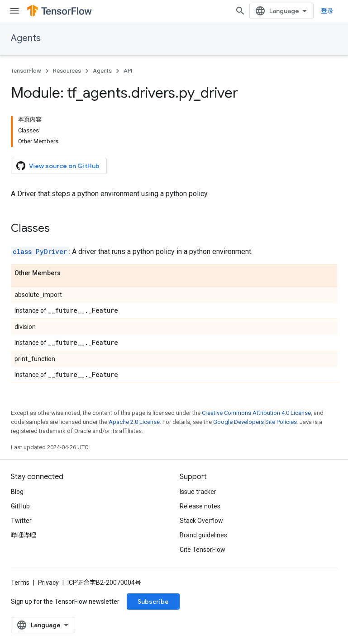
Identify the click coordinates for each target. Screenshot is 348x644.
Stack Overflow (201, 521)
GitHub (20, 506)
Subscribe (153, 602)
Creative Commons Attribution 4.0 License (256, 413)
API (128, 71)
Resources (67, 71)
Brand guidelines (203, 535)
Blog (17, 492)
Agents (26, 38)
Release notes (200, 506)
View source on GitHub (58, 166)
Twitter (21, 521)
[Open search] (240, 11)
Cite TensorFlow (203, 550)
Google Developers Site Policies (255, 422)
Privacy (48, 583)
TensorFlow (26, 71)
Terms (20, 583)
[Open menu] (14, 11)
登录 (327, 11)
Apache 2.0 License (134, 422)
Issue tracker (198, 492)
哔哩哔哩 (24, 535)
